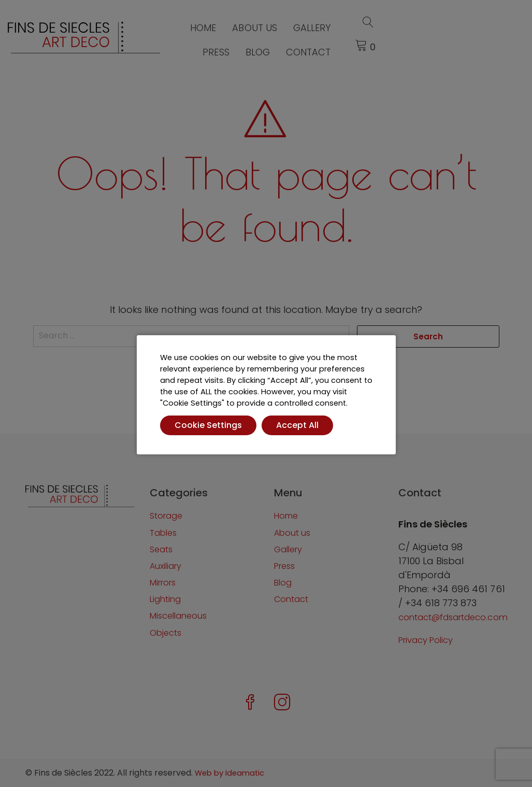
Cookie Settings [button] (208, 425)
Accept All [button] (297, 425)
